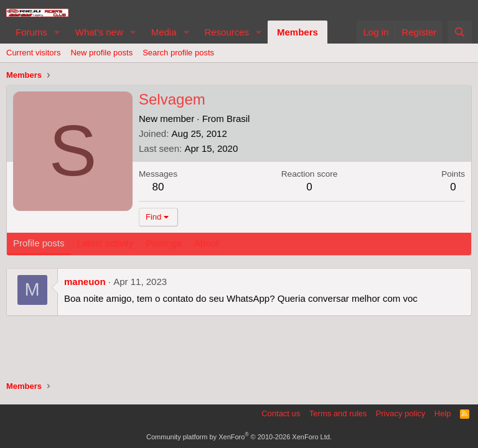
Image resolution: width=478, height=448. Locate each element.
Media (164, 32)
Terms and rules (338, 413)
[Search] (460, 32)
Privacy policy (401, 413)
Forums (31, 32)
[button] (57, 32)
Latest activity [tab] (105, 243)
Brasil (238, 119)
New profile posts (101, 53)
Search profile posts (178, 53)
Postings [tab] (164, 243)
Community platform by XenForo (239, 437)
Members (298, 32)
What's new (99, 32)
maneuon (85, 282)
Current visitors (33, 53)
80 (158, 187)
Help (443, 413)
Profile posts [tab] (39, 243)
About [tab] (206, 243)
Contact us (281, 413)
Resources (227, 32)
